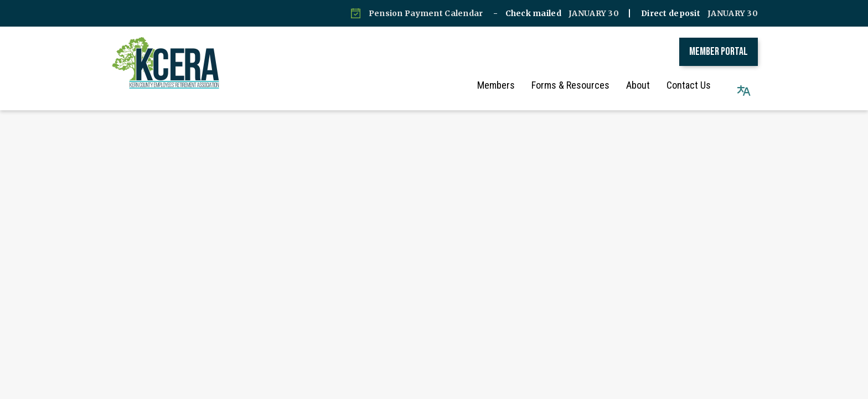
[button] (744, 85)
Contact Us (700, 85)
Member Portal (719, 52)
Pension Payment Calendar (426, 13)
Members (507, 85)
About (649, 85)
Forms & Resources (582, 85)
